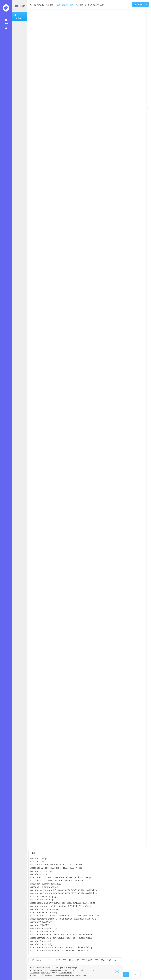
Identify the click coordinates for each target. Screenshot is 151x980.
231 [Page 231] (84, 960)
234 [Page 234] (103, 960)
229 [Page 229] (71, 960)
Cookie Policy (35, 973)
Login (134, 974)
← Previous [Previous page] (35, 960)
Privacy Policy (46, 973)
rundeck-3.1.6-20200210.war (90, 5)
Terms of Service (65, 973)
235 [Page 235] (109, 960)
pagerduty (20, 6)
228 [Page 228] (64, 960)
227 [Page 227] (58, 960)
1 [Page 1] (44, 960)
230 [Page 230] (77, 960)
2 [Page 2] (48, 960)
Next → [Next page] (117, 960)
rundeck (50, 5)
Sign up (123, 974)
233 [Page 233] (96, 960)
